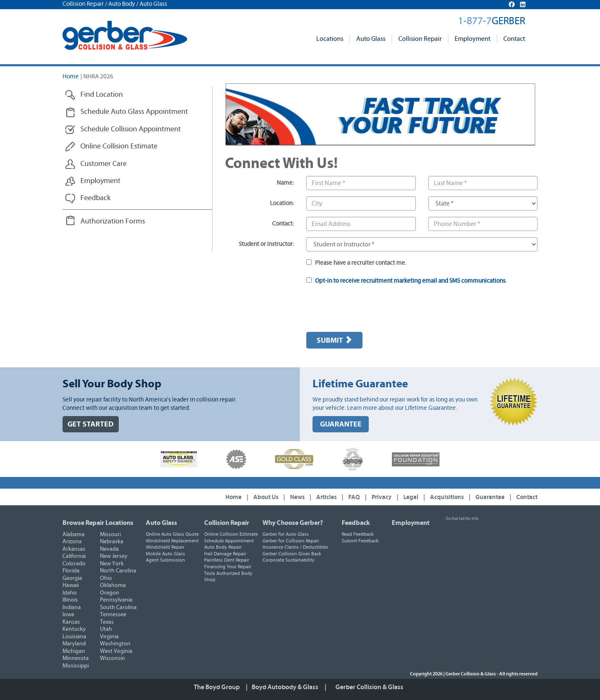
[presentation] (370, 309)
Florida (71, 571)
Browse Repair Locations (98, 523)
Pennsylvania (116, 600)
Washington (115, 644)
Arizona (72, 542)
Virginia (109, 637)
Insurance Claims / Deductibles (295, 547)
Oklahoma (113, 585)
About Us (266, 497)
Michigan (74, 651)
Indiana (72, 607)
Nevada (109, 549)
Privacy (382, 497)
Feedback (356, 523)
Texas (107, 622)
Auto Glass (371, 39)
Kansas (71, 622)
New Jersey (114, 556)
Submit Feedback (360, 541)
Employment (472, 39)
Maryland (74, 644)
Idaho (70, 593)
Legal (411, 497)
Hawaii (71, 585)
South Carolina (118, 607)
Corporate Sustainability (289, 560)
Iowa (68, 615)
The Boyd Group (217, 687)
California (74, 556)
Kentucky (74, 629)
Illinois (70, 600)
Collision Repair (420, 39)
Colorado (74, 564)
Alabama (74, 534)
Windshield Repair (165, 547)
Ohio (106, 578)
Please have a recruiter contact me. (356, 263)
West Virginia (116, 651)
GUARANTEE (341, 424)
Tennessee (113, 615)
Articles (326, 497)
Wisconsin (112, 658)
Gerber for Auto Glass (286, 534)
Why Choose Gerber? (293, 523)
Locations (330, 39)
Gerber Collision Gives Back (292, 554)
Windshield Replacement (172, 541)
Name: (285, 183)
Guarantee (490, 497)
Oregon (110, 593)
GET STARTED (91, 424)
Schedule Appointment (229, 541)
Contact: (283, 224)
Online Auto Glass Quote (172, 534)
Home (71, 77)
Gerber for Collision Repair (291, 541)
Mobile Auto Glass (165, 554)
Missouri (110, 534)
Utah (106, 629)
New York (112, 564)
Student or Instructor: (266, 244)
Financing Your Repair (228, 567)
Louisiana (74, 637)
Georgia (72, 578)
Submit (334, 340)
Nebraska (112, 542)
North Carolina (118, 571)
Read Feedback (358, 534)
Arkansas (74, 549)
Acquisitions (447, 497)
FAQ (354, 497)
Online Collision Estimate (231, 534)
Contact (514, 39)
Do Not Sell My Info (462, 519)
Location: (282, 203)
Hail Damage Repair (225, 554)
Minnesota (76, 658)
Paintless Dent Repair (227, 560)
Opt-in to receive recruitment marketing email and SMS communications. (411, 281)
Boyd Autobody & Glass (285, 687)
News (297, 497)
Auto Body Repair (223, 547)
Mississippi (76, 666)
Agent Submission (165, 560)
